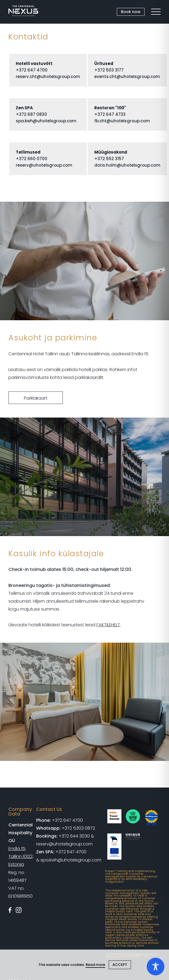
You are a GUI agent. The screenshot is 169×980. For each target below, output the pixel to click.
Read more (95, 965)
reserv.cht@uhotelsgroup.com (48, 77)
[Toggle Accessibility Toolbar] (156, 967)
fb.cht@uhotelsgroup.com (122, 121)
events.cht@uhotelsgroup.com (127, 77)
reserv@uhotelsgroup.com (44, 165)
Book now (131, 12)
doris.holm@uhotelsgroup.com (127, 165)
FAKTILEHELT (108, 625)
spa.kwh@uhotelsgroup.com (46, 121)
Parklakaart (36, 398)
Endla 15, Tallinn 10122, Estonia (21, 856)
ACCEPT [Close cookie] (120, 965)
